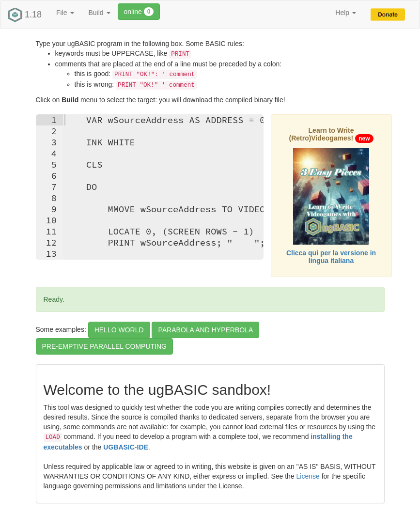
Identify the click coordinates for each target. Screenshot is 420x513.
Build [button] (100, 13)
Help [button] (346, 13)
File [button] (65, 13)
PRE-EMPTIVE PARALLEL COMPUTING (105, 346)
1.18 (25, 15)
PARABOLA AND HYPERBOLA (205, 330)
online (139, 12)
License (308, 476)
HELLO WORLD (119, 330)
